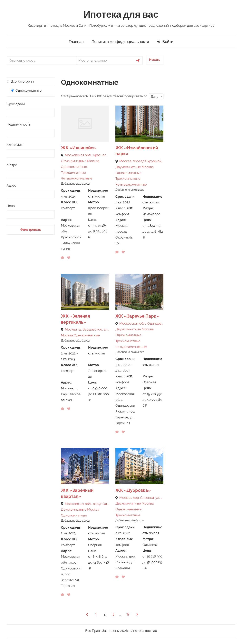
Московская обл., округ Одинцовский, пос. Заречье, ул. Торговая (87, 504)
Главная (76, 42)
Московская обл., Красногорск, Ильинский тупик (87, 155)
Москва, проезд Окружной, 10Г (141, 161)
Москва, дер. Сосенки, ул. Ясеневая (141, 498)
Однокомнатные (74, 167)
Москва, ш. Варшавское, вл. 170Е (87, 329)
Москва (93, 161)
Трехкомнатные (73, 173)
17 (128, 614)
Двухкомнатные (74, 161)
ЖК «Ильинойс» (78, 148)
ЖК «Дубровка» (133, 490)
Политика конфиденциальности (120, 42)
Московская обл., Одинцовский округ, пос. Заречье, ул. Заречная (141, 323)
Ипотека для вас (121, 15)
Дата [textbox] (155, 97)
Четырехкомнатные (77, 178)
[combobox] (156, 96)
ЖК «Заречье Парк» (137, 316)
